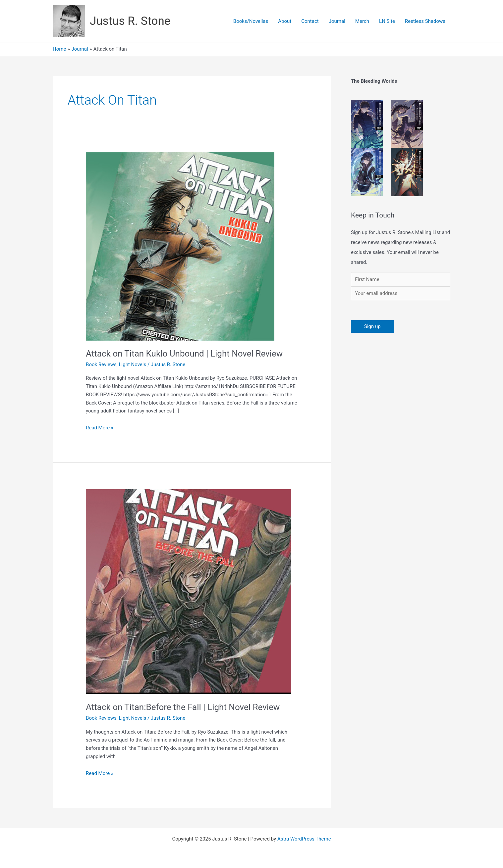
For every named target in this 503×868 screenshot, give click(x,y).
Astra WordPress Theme (304, 839)
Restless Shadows (425, 21)
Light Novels (133, 364)
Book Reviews (101, 364)
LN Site (387, 21)
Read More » (100, 427)
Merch (362, 21)
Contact (310, 21)
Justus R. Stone (130, 21)
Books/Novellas (251, 21)
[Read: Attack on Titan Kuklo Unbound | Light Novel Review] (180, 246)
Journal (337, 21)
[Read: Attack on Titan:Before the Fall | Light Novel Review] (189, 592)
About (285, 21)
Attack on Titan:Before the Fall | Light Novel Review (183, 707)
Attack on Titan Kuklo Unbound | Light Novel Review (184, 354)
